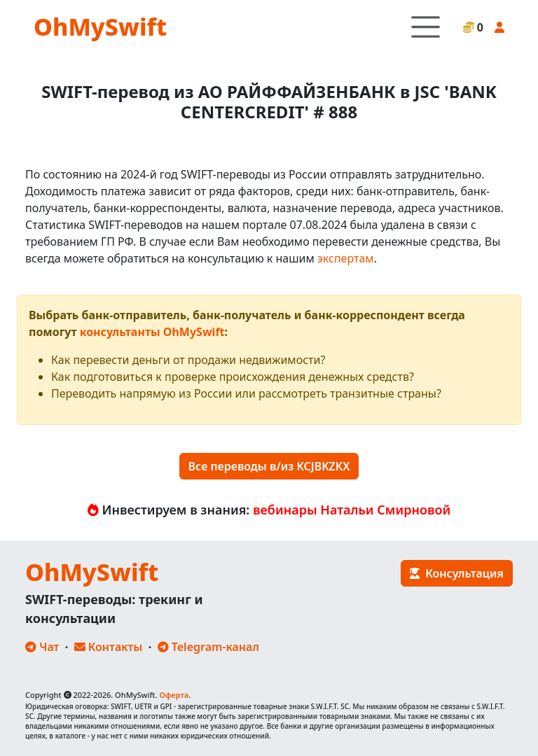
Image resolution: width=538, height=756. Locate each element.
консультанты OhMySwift (152, 332)
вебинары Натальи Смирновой (352, 510)
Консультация (457, 573)
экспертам (346, 258)
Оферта (174, 695)
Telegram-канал (208, 647)
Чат (42, 647)
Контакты (109, 647)
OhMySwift (100, 27)
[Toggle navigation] (426, 27)
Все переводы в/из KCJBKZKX (269, 466)
